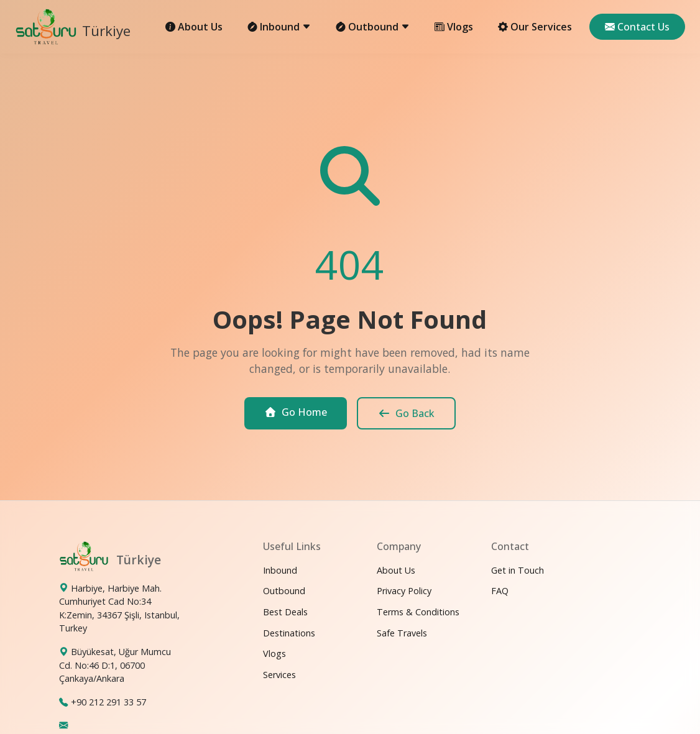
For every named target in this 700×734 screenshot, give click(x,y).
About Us (194, 27)
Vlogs (454, 27)
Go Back (406, 413)
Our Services (535, 27)
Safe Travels (402, 633)
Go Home (296, 412)
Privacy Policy (404, 591)
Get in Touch (518, 570)
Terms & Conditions (418, 612)
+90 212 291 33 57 (108, 702)
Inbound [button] (279, 27)
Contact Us (637, 27)
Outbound (284, 591)
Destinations (289, 633)
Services (279, 675)
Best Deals (285, 612)
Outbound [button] (373, 27)
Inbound (280, 570)
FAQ (500, 591)
